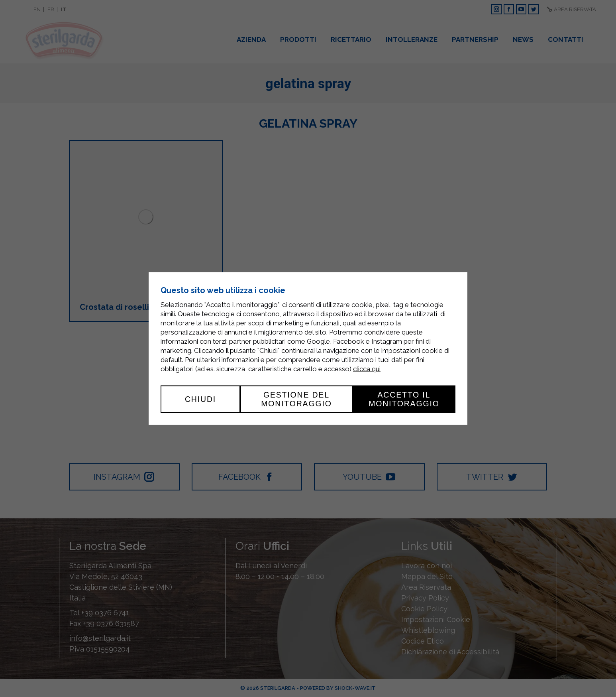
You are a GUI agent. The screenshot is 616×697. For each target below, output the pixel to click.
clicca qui (367, 369)
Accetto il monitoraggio (404, 399)
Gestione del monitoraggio (296, 399)
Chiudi (200, 399)
